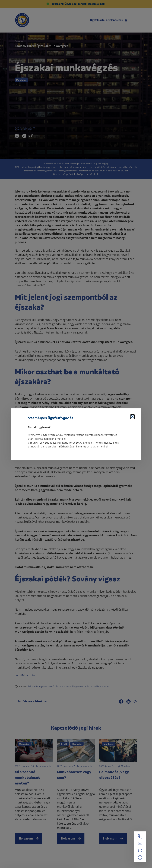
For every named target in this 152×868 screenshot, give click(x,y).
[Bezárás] (132, 417)
